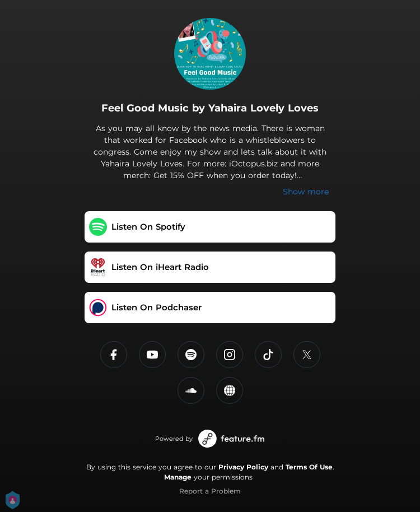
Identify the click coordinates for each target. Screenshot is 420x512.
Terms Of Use (309, 467)
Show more (306, 192)
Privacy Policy (243, 467)
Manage (178, 477)
